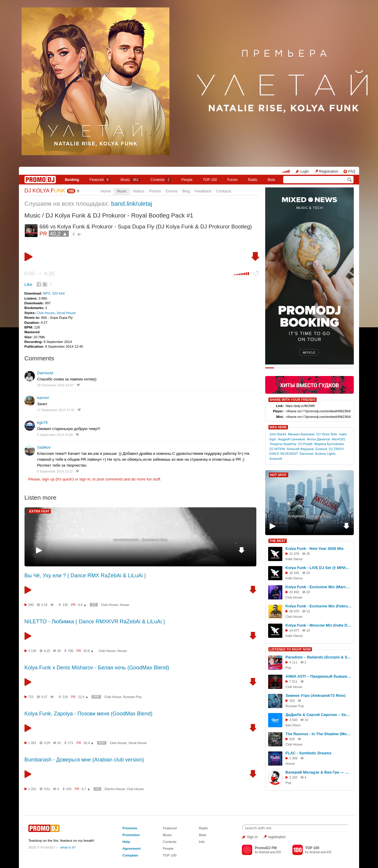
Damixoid (45, 373)
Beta (272, 180)
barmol (43, 398)
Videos (139, 191)
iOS (279, 852)
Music (130, 180)
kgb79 (42, 422)
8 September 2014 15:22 (55, 471)
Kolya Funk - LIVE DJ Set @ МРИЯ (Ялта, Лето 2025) (319, 568)
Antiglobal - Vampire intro (309, 516)
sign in (85, 479)
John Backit (278, 434)
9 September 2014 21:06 (55, 435)
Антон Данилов (318, 439)
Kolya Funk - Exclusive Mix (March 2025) (319, 587)
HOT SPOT (278, 475)
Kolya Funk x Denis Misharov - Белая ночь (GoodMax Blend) (97, 668)
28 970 (294, 611)
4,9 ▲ (82, 605)
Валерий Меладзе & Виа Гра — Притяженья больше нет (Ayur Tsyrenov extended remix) (319, 772)
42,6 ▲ (88, 651)
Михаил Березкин (302, 434)
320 (94, 605)
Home (106, 191)
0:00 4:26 (40, 274)
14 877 (294, 630)
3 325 (294, 777)
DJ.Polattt (305, 444)
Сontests (161, 180)
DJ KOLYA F (45, 191)
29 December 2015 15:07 (56, 385)
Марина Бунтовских (329, 444)
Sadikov (44, 447)
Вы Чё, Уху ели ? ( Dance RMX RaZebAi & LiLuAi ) (85, 576)
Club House (46, 313)
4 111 (294, 662)
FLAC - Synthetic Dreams (309, 753)
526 (292, 739)
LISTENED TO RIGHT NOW (290, 649)
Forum (233, 180)
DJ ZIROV (336, 449)
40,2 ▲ (59, 234)
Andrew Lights (325, 454)
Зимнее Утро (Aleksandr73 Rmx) (316, 695)
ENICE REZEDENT (283, 454)
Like (28, 285)
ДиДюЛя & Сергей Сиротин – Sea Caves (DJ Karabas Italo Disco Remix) (319, 715)
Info (202, 842)
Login (305, 171)
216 (65, 697)
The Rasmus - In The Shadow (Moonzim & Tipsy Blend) (319, 734)
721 (31, 697)
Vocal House (66, 313)
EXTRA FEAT (40, 511)
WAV (96, 697)
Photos (155, 191)
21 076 (294, 554)
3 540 (294, 720)
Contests (170, 842)
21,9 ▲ (83, 697)
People (187, 180)
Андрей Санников (292, 439)
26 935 (294, 573)
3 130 (32, 651)
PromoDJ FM (266, 848)
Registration (329, 171)
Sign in (252, 837)
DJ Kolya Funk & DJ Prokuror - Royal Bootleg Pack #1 (119, 215)
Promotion (131, 835)
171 (71, 743)
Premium (130, 828)
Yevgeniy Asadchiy (283, 444)
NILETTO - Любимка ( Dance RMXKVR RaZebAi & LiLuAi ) (95, 622)
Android (264, 852)
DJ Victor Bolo (327, 434)
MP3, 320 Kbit (54, 293)
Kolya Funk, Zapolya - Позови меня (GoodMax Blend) (89, 714)
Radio (253, 180)
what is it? (68, 847)
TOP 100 (210, 180)
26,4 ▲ (88, 743)
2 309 (294, 758)
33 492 (294, 592)
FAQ (352, 171)
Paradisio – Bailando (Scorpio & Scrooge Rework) (319, 657)
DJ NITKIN (277, 449)
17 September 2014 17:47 (56, 410)
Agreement (132, 848)
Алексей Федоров (300, 449)
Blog (186, 191)
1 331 (32, 789)
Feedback (203, 191)
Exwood (321, 449)
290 (31, 605)
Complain (130, 855)
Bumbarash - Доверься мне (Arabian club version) (84, 760)
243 (69, 789)
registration (277, 837)
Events (172, 191)
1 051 (32, 743)
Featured (100, 180)
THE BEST (278, 541)
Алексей (276, 459)
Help (126, 842)
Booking (72, 180)
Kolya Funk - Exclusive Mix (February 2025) (319, 606)
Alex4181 (338, 439)
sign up (48, 479)
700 (71, 651)
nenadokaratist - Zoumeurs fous (140, 540)
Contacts (224, 191)
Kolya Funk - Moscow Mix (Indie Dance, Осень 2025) (319, 625)
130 (65, 605)
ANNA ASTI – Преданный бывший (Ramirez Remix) (319, 676)
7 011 (294, 681)
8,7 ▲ (86, 789)
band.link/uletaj (132, 203)
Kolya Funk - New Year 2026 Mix (315, 549)
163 (292, 701)
